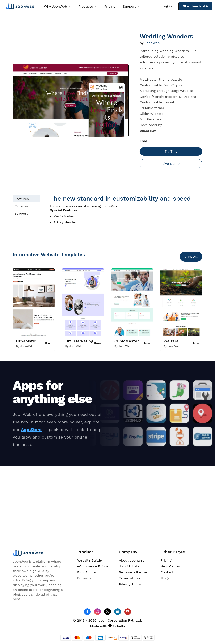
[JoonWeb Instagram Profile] (97, 612)
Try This (171, 151)
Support (131, 6)
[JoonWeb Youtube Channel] (128, 612)
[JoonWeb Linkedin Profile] (118, 612)
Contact (167, 572)
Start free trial (195, 6)
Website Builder (90, 560)
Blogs (165, 578)
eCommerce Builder (94, 566)
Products (88, 6)
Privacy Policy (130, 584)
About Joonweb (132, 560)
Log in (167, 6)
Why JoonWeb (57, 6)
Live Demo (171, 164)
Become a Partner (134, 572)
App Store (31, 430)
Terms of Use (130, 578)
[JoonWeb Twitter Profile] (107, 612)
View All (191, 257)
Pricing (110, 6)
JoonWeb (152, 43)
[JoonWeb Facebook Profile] (87, 612)
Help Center (170, 566)
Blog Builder (87, 572)
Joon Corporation (113, 620)
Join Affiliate (129, 566)
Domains (84, 578)
